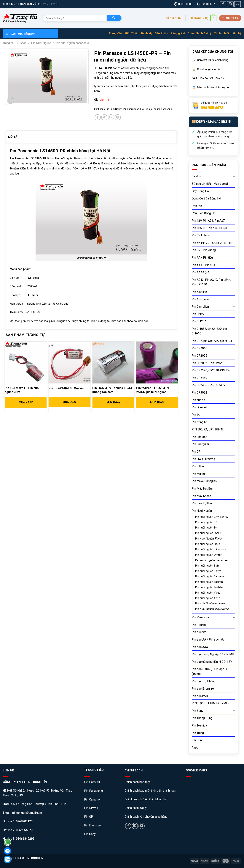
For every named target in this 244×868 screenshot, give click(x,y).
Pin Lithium (199, 466)
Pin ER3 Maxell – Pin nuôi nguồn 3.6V (22, 390)
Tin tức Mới (221, 33)
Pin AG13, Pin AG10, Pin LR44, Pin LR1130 (211, 282)
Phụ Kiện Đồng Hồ (204, 213)
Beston (196, 176)
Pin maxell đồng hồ (204, 481)
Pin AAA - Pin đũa (203, 265)
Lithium (33, 295)
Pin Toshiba (199, 725)
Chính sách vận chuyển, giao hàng (146, 817)
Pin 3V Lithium (201, 235)
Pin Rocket (199, 625)
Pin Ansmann (200, 299)
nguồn (69, 158)
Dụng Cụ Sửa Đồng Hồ (206, 198)
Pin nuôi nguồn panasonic (72, 43)
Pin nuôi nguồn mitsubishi (211, 549)
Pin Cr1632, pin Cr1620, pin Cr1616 (209, 331)
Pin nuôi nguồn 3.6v (207, 522)
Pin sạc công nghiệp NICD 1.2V (212, 662)
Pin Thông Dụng (202, 718)
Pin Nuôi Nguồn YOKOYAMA (212, 609)
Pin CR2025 (199, 356)
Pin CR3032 (199, 393)
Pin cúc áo (198, 400)
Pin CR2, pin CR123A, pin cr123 (212, 341)
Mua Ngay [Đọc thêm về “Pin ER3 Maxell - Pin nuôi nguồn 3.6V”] (26, 402)
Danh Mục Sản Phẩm (155, 33)
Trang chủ (9, 43)
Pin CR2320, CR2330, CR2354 (211, 370)
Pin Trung (198, 733)
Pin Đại (196, 415)
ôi (64, 158)
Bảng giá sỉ (178, 33)
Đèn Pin (197, 206)
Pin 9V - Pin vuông (204, 250)
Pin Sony (197, 711)
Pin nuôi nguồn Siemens (210, 577)
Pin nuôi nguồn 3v (206, 528)
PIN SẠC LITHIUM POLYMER (211, 703)
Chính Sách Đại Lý (200, 33)
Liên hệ (236, 33)
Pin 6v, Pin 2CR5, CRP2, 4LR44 (212, 243)
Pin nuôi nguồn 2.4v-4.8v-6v (212, 517)
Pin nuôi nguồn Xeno (208, 598)
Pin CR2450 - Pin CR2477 (208, 385)
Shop (23, 43)
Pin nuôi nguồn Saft (207, 566)
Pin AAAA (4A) (201, 272)
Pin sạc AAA (200, 647)
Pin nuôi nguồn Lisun (208, 544)
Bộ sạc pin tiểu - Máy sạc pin (210, 184)
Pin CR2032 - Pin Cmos (207, 363)
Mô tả (13, 137)
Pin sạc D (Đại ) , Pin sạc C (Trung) (209, 671)
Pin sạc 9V (199, 632)
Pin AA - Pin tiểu (202, 258)
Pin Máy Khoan (201, 496)
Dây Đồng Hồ (200, 191)
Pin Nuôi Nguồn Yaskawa (210, 604)
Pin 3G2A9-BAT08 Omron (66, 388)
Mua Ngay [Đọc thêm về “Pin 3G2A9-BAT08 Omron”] (69, 402)
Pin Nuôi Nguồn (41, 43)
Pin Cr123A (199, 321)
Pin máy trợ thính (202, 503)
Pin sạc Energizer (203, 689)
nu (61, 158)
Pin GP (196, 452)
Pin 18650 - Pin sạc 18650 (209, 228)
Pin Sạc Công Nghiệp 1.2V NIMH (213, 654)
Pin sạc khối (200, 696)
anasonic (82, 158)
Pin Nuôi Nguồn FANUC (209, 539)
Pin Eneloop (200, 437)
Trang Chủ (116, 33)
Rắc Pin (197, 740)
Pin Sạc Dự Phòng (204, 681)
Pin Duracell (200, 407)
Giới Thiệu (132, 33)
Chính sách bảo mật (138, 782)
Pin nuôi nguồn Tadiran (209, 582)
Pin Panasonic (201, 617)
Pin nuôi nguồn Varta (208, 593)
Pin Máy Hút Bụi (202, 489)
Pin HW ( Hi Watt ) (203, 459)
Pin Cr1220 (199, 314)
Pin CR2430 (199, 378)
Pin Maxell (199, 474)
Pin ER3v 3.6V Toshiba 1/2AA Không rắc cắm (112, 390)
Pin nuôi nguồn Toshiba (209, 587)
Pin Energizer (200, 444)
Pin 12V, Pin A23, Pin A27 (208, 221)
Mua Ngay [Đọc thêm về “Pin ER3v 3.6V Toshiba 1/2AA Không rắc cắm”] (113, 402)
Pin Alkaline (199, 292)
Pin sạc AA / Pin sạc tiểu (208, 640)
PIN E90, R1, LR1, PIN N (207, 429)
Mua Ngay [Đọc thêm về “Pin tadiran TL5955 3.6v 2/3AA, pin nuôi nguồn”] (157, 402)
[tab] (13, 137)
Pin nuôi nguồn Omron (209, 555)
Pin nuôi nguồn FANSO (209, 533)
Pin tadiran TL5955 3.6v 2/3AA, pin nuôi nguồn (153, 390)
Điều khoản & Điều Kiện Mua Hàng (146, 799)
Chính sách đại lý (136, 808)
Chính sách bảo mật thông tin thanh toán (150, 791)
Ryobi (195, 748)
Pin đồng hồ (200, 422)
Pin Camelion (200, 307)
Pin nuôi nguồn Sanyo (208, 571)
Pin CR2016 (199, 348)
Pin (57, 158)
